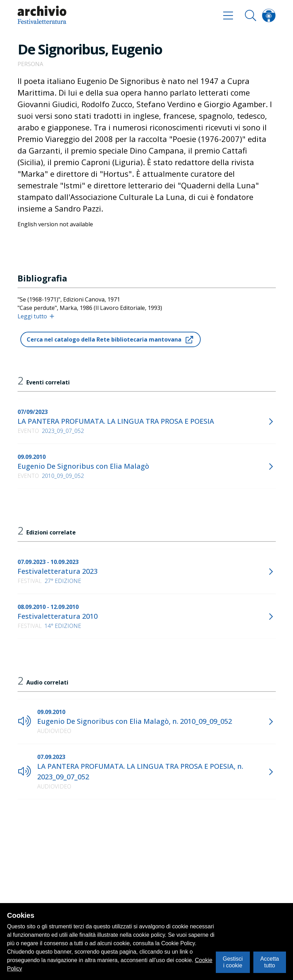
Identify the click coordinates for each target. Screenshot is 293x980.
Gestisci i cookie (233, 962)
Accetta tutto (270, 962)
